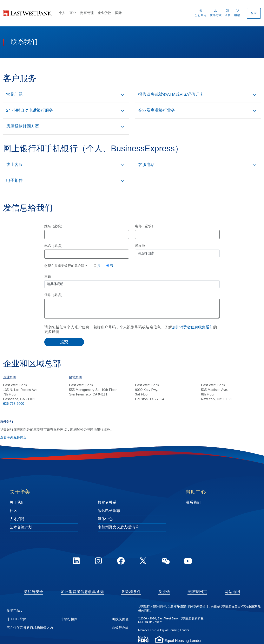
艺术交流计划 (21, 527)
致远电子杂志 (109, 511)
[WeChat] (166, 562)
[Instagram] (98, 562)
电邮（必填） (145, 226)
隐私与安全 (34, 592)
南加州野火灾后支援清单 (118, 527)
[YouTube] (188, 562)
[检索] (237, 12)
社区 (13, 511)
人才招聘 (17, 519)
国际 (118, 13)
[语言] (228, 12)
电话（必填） (54, 246)
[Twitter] (143, 562)
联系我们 (193, 503)
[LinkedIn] (76, 562)
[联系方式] (216, 12)
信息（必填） (54, 295)
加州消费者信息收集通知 (193, 327)
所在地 (140, 246)
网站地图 (232, 592)
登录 (254, 13)
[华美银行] (27, 13)
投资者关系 (107, 503)
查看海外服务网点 (13, 437)
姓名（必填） (54, 226)
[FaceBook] (121, 562)
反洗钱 (164, 592)
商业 (73, 13)
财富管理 (87, 13)
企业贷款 (104, 13)
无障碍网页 (197, 592)
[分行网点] (201, 12)
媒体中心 (105, 519)
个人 (62, 13)
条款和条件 (131, 592)
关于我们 (17, 503)
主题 (48, 277)
